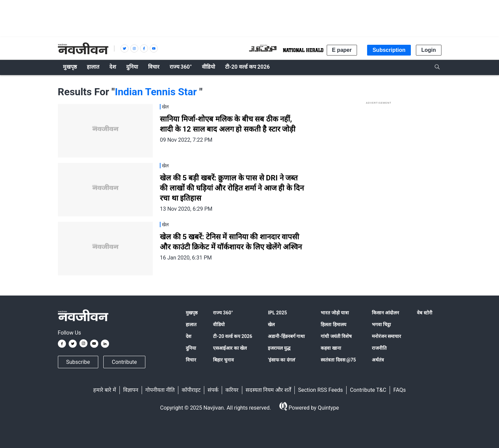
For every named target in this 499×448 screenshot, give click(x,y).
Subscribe (78, 362)
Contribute (124, 362)
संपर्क (213, 390)
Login (429, 50)
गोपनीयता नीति (160, 390)
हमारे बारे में (105, 390)
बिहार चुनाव (223, 360)
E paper (342, 50)
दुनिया (191, 348)
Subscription (389, 50)
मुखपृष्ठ (192, 313)
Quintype (328, 408)
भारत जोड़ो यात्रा (335, 313)
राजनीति (379, 348)
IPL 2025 (277, 313)
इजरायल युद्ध (279, 348)
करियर (232, 390)
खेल (271, 324)
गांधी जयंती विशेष (336, 336)
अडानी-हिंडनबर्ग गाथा (286, 336)
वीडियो (219, 324)
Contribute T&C (368, 390)
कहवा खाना (331, 348)
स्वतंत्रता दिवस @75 (338, 360)
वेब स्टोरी (424, 313)
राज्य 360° (223, 313)
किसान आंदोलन (385, 313)
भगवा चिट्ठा (381, 324)
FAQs (400, 390)
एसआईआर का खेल (230, 348)
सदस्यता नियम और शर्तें (268, 390)
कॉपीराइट (191, 390)
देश (189, 336)
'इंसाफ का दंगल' (281, 360)
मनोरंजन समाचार (386, 336)
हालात (191, 324)
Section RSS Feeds (320, 390)
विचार (191, 360)
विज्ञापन (131, 390)
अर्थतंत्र (378, 360)
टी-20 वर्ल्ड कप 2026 (233, 336)
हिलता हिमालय (333, 324)
